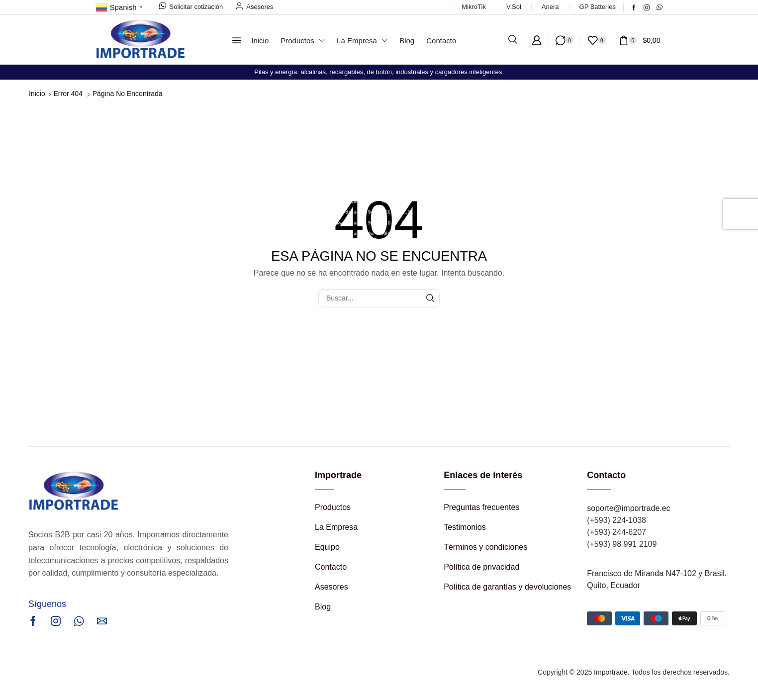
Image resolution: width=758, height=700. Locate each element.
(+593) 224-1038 (616, 520)
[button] (237, 40)
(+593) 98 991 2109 (622, 544)
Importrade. (612, 672)
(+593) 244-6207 (616, 532)
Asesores (260, 7)
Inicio (37, 94)
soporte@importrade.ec (628, 508)
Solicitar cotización (196, 7)
